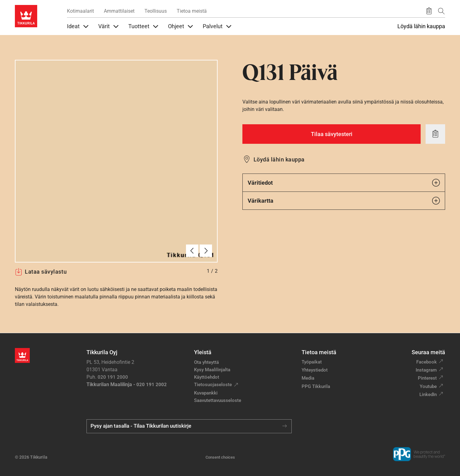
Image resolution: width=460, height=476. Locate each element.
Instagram (426, 370)
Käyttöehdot (207, 377)
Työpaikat (312, 362)
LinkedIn (428, 394)
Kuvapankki (206, 393)
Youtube (428, 386)
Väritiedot (344, 183)
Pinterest (427, 378)
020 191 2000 (113, 377)
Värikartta (344, 201)
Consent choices (220, 457)
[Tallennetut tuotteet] (429, 11)
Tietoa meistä (192, 11)
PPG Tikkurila (316, 386)
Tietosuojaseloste (213, 385)
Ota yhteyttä (206, 362)
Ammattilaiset (119, 11)
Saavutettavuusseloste (218, 400)
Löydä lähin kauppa (421, 26)
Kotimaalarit (80, 11)
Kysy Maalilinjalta (212, 370)
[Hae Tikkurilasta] (441, 11)
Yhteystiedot (315, 370)
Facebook (427, 362)
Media (308, 378)
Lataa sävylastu (41, 272)
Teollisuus (156, 11)
